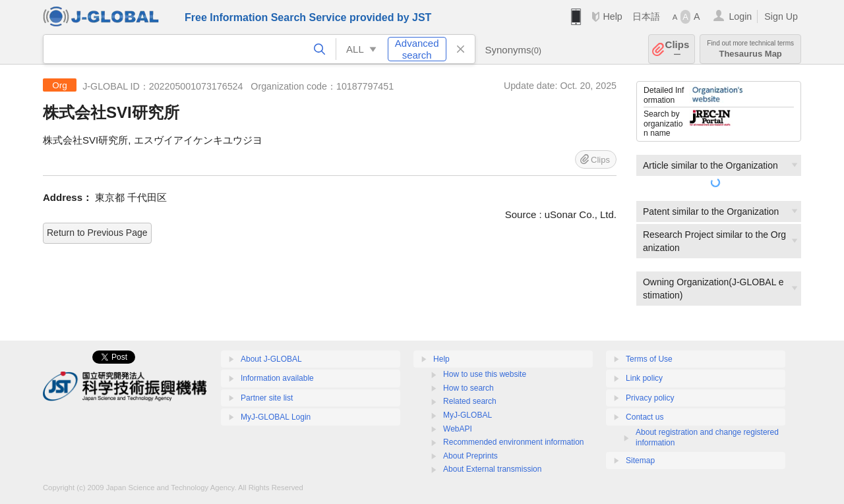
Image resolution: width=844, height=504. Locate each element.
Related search (470, 401)
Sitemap (640, 461)
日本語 (646, 16)
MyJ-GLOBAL (467, 415)
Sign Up (781, 16)
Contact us (645, 417)
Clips (678, 49)
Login (740, 16)
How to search (468, 388)
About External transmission (492, 469)
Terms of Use (649, 359)
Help (612, 16)
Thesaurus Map (750, 49)
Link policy (644, 378)
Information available (277, 378)
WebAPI (458, 429)
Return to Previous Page (97, 233)
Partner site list (267, 398)
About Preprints (470, 456)
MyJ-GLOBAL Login (276, 417)
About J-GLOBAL (271, 359)
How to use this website (485, 374)
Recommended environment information (513, 442)
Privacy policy (650, 398)
